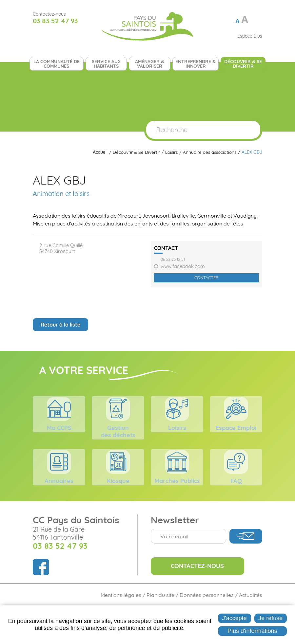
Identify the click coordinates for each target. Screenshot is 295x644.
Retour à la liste (60, 325)
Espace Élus (250, 36)
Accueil (98, 152)
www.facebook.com (183, 266)
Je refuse (270, 618)
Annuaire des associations (209, 152)
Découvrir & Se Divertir (134, 152)
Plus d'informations (252, 631)
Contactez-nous (204, 597)
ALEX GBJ (252, 152)
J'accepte (234, 618)
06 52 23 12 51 (173, 259)
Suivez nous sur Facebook (37, 36)
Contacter (206, 277)
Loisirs (170, 152)
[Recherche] (191, 130)
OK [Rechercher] (248, 130)
